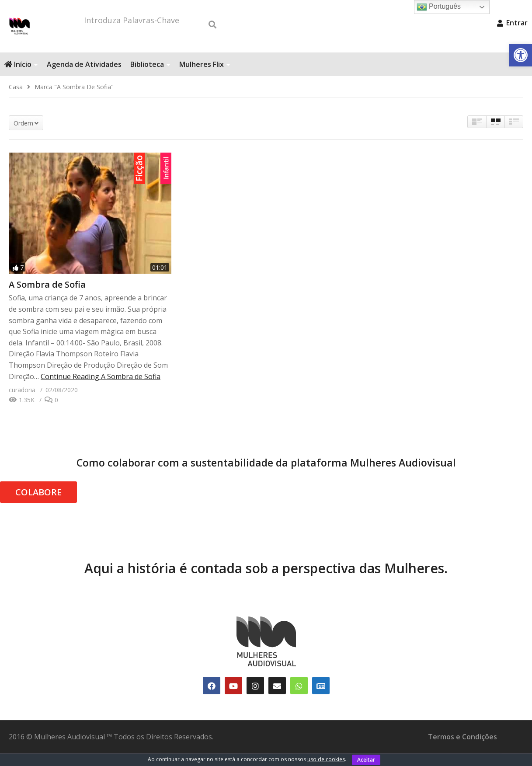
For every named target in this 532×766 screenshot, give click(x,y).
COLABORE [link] (38, 505)
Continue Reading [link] (101, 390)
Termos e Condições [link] (462, 750)
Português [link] (439, 7)
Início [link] (21, 77)
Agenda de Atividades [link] (84, 77)
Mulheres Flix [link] (205, 77)
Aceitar (366, 760)
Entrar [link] (512, 23)
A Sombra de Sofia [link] (47, 298)
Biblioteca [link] (150, 77)
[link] (521, 55)
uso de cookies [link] (326, 759)
